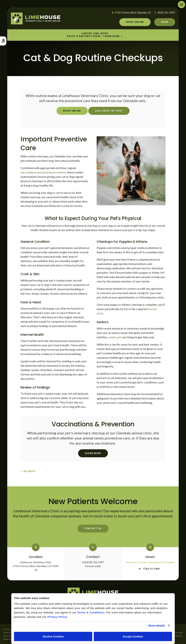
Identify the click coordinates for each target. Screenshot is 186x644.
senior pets (115, 337)
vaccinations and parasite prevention (43, 172)
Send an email (93, 566)
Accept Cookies (133, 636)
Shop (165, 22)
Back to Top (9, 639)
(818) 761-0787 (166, 13)
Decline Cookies (53, 636)
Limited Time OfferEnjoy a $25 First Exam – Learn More (93, 35)
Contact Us (93, 528)
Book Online (135, 22)
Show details (157, 626)
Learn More (93, 453)
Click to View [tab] (151, 569)
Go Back (29, 471)
